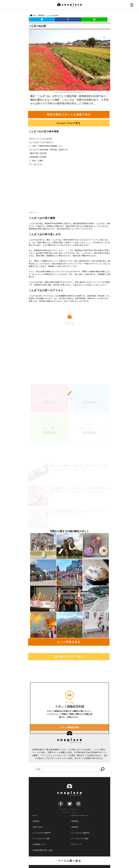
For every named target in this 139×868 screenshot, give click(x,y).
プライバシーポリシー (79, 815)
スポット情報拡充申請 (69, 750)
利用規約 (75, 821)
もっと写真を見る (69, 642)
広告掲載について (39, 844)
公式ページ (33, 212)
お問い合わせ (37, 827)
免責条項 (75, 827)
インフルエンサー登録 (79, 838)
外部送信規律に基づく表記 (42, 850)
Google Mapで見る (69, 123)
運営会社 (36, 821)
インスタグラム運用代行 (42, 833)
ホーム (35, 815)
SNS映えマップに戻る (69, 657)
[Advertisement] (69, 189)
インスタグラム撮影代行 (80, 833)
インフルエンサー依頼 (41, 838)
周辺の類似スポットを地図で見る (69, 114)
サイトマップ (76, 844)
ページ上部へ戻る (70, 861)
